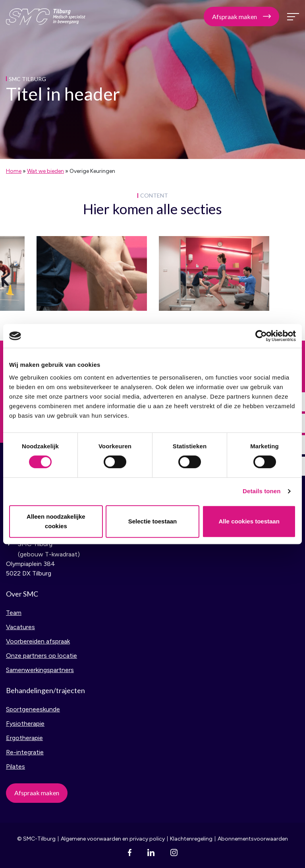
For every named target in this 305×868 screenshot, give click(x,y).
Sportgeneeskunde (33, 709)
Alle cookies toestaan (249, 521)
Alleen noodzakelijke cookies (56, 521)
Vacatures (20, 627)
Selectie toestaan (153, 521)
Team (14, 613)
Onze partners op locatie (42, 656)
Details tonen (262, 491)
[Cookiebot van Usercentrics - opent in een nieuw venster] (261, 336)
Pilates (15, 766)
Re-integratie (25, 752)
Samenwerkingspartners (40, 670)
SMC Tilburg (46, 17)
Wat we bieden (45, 171)
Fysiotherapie (25, 724)
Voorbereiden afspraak (38, 641)
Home (14, 171)
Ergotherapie (24, 738)
